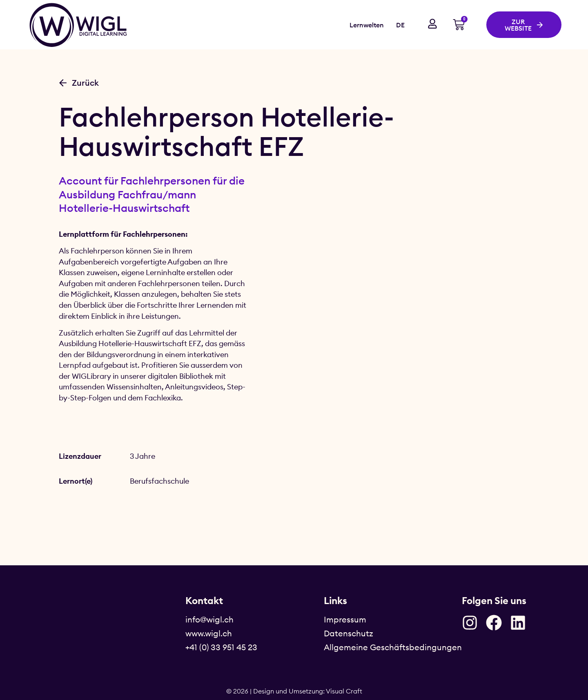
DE (400, 25)
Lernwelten (367, 25)
